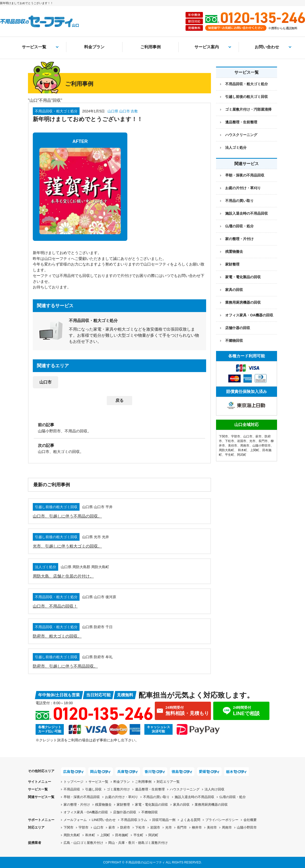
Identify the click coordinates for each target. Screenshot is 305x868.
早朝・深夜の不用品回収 (245, 175)
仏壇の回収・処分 (239, 226)
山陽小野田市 (262, 446)
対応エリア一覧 (168, 782)
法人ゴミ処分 (236, 148)
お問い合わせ (267, 47)
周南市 (245, 446)
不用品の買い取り (239, 201)
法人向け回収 (215, 789)
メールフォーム (75, 820)
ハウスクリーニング (241, 135)
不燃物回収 (234, 341)
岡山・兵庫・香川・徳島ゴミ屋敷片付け (138, 843)
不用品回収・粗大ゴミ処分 (247, 84)
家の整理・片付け (239, 239)
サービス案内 (207, 47)
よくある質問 (190, 820)
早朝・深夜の (82, 797)
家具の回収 (234, 290)
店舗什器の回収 (238, 328)
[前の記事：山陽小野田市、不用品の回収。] (119, 428)
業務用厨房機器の (243, 302)
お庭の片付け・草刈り (243, 188)
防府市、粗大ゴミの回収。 (57, 636)
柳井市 (197, 827)
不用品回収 (72, 789)
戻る (119, 400)
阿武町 (242, 455)
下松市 (230, 441)
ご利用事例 (150, 47)
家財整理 (232, 264)
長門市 (263, 441)
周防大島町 (226, 450)
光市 (252, 441)
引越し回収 (93, 789)
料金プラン (94, 47)
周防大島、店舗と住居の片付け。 (63, 576)
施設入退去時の (194, 797)
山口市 (45, 382)
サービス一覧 (34, 47)
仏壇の (233, 797)
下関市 (223, 436)
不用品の (156, 797)
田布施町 (122, 835)
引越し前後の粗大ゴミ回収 (247, 97)
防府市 (125, 827)
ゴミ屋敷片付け (118, 789)
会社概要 (250, 820)
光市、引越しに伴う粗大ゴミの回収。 (67, 546)
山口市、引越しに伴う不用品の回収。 (67, 516)
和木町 (242, 450)
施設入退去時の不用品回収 (247, 213)
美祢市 (233, 446)
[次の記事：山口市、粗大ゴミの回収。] (119, 448)
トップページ (73, 782)
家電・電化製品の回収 (243, 277)
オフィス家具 (249, 315)
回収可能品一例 (164, 820)
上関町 (255, 450)
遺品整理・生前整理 (241, 122)
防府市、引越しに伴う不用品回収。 (65, 666)
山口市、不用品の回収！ (55, 606)
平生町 (230, 455)
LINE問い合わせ (104, 820)
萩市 (258, 436)
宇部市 (236, 436)
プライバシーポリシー (222, 820)
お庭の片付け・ (121, 797)
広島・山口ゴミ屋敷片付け (83, 843)
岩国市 (242, 441)
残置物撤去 (234, 252)
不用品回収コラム (134, 820)
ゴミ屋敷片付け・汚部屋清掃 (248, 109)
